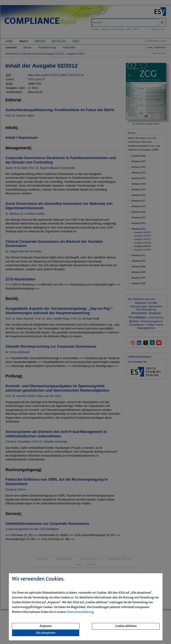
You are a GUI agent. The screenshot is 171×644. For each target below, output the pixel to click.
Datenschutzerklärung (80, 612)
